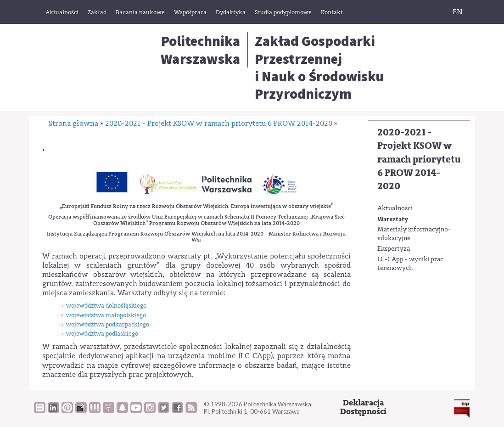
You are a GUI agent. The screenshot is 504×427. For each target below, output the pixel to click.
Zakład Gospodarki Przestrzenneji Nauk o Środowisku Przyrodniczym (319, 67)
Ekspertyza (394, 249)
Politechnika (200, 50)
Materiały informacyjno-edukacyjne (414, 234)
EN (458, 12)
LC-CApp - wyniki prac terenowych (410, 264)
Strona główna (73, 124)
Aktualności (395, 208)
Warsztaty (393, 219)
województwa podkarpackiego (108, 324)
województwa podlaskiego (102, 334)
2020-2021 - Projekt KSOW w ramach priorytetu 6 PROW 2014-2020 (419, 160)
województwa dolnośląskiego (106, 306)
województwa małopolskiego (106, 315)
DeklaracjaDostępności (363, 407)
